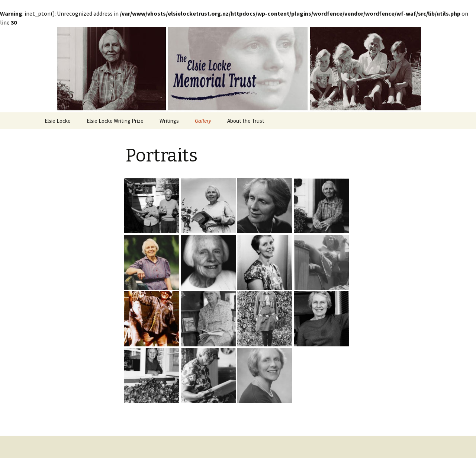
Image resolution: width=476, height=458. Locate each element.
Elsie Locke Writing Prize (115, 121)
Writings (169, 121)
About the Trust (246, 121)
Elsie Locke (58, 121)
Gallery (203, 121)
